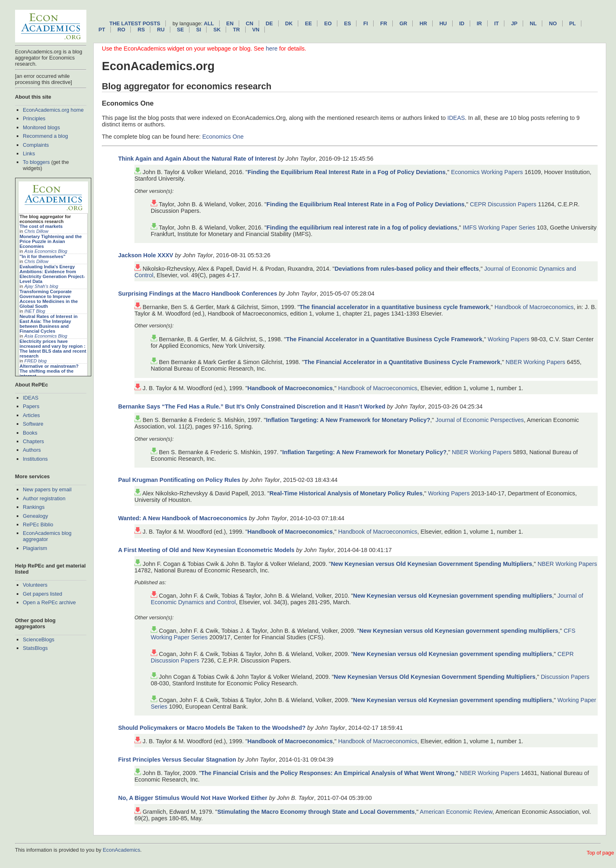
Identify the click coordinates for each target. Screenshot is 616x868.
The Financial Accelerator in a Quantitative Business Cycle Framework (384, 339)
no (553, 23)
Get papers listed (43, 594)
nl (533, 23)
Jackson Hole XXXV (146, 255)
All (209, 23)
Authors (32, 450)
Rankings (34, 507)
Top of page (600, 853)
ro (121, 30)
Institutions (35, 459)
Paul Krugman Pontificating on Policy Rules (179, 480)
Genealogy (35, 516)
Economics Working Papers (487, 172)
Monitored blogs (41, 127)
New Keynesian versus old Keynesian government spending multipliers (453, 596)
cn (249, 23)
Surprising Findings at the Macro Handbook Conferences (198, 294)
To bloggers (36, 162)
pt (102, 30)
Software (33, 424)
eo (328, 23)
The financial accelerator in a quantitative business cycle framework (394, 307)
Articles (31, 415)
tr (236, 30)
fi (366, 23)
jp (514, 23)
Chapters (33, 441)
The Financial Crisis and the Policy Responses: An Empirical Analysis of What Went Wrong (328, 773)
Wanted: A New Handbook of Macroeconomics (183, 518)
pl (572, 23)
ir (479, 23)
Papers (31, 406)
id (462, 23)
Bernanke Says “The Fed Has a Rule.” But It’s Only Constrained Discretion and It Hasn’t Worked (252, 406)
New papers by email (47, 489)
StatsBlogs (35, 648)
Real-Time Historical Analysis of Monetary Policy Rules (346, 493)
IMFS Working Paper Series (499, 227)
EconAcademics (121, 850)
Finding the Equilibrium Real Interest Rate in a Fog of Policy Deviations (347, 172)
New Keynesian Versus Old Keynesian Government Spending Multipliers (434, 677)
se (180, 30)
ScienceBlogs (39, 639)
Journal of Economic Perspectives (480, 420)
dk (289, 23)
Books (30, 433)
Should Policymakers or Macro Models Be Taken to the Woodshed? (212, 728)
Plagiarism (35, 548)
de (269, 23)
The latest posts (135, 23)
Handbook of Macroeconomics (534, 307)
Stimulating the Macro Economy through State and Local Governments (316, 812)
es (347, 23)
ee (309, 23)
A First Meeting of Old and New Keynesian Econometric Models (206, 550)
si (198, 30)
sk (217, 30)
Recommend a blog (45, 136)
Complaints (36, 145)
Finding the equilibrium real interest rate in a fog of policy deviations (362, 227)
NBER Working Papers (535, 362)
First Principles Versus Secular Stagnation (177, 760)
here (272, 49)
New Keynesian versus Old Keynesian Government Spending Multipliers (431, 564)
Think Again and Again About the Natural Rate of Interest (197, 159)
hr (423, 23)
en (230, 23)
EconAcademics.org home (53, 110)
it (496, 23)
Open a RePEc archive (49, 602)
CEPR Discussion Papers (503, 204)
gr (403, 23)
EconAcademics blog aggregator (47, 536)
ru (161, 30)
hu (443, 23)
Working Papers (508, 339)
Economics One (223, 137)
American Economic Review (456, 812)
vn (256, 30)
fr (384, 23)
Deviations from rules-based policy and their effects (407, 269)
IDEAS (31, 398)
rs (141, 30)
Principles (34, 118)
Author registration (44, 498)
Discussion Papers (565, 677)
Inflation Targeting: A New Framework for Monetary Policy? (348, 420)
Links (29, 154)
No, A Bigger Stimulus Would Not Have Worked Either (193, 798)
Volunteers (35, 585)
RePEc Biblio (38, 525)
